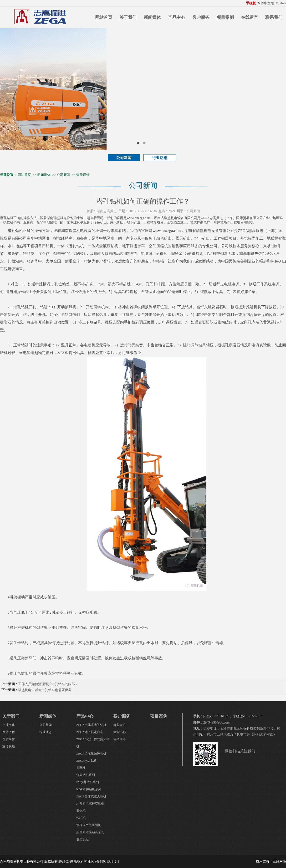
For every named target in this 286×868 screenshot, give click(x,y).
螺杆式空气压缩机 (89, 825)
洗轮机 (81, 818)
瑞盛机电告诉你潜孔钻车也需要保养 (45, 690)
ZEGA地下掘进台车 (90, 732)
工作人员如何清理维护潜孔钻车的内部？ (48, 684)
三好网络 (279, 861)
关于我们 (128, 17)
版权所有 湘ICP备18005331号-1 (96, 861)
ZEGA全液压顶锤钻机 (91, 753)
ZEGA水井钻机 (87, 761)
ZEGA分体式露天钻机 (91, 796)
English (281, 3)
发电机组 (82, 839)
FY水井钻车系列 (88, 782)
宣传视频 (9, 746)
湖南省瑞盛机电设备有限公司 (22, 861)
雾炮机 (81, 811)
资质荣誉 (9, 739)
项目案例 (225, 17)
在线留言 (250, 17)
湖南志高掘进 (107, 211)
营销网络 (119, 739)
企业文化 (9, 725)
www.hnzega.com (167, 231)
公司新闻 (124, 158)
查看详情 (83, 175)
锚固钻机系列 (86, 775)
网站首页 (104, 17)
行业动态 (160, 158)
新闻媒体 (152, 17)
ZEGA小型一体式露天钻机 (93, 743)
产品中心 (177, 17)
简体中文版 (266, 3)
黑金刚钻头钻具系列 (90, 832)
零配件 (81, 768)
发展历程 (9, 732)
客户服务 (201, 17)
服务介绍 (119, 725)
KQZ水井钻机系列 (89, 789)
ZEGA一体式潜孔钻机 (91, 725)
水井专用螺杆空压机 (90, 804)
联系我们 (274, 17)
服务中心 (119, 732)
